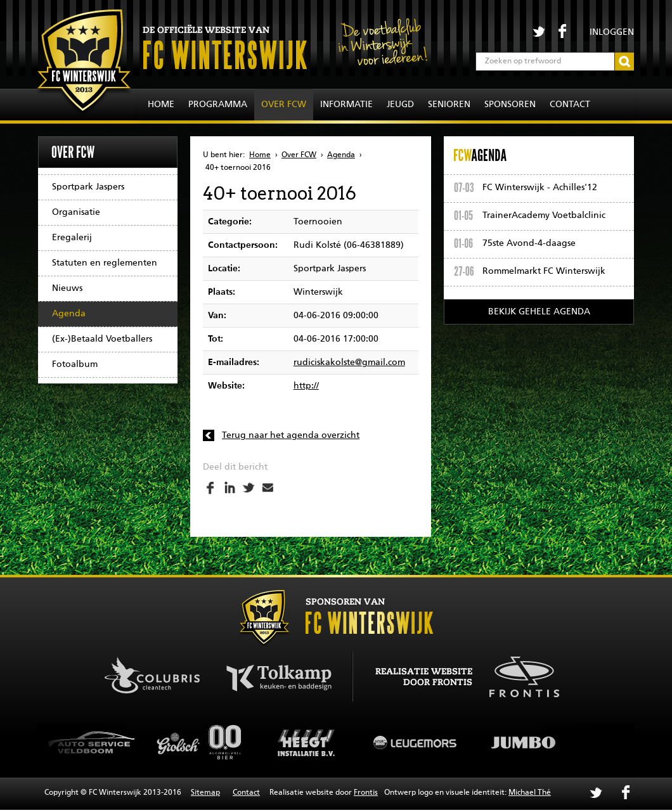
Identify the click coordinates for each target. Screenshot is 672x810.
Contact (570, 105)
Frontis (366, 793)
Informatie (346, 105)
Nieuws (67, 288)
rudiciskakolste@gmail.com (349, 363)
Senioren (449, 105)
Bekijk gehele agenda (539, 312)
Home (161, 105)
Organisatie (76, 212)
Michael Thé (530, 793)
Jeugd (400, 105)
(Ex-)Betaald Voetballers (102, 339)
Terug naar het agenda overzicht (291, 435)
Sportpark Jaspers (88, 187)
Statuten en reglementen (105, 263)
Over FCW (284, 105)
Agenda (69, 314)
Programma (218, 105)
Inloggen (612, 32)
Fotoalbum (75, 364)
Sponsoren (510, 105)
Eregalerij (72, 238)
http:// (306, 386)
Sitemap (205, 793)
